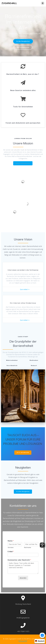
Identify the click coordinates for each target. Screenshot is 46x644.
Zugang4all (9, 3)
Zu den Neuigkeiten (23, 41)
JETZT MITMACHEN (23, 453)
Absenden (23, 578)
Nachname (28, 547)
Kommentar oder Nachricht (19, 560)
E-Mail (11, 551)
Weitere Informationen (23, 163)
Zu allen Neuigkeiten (23, 492)
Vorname (11, 547)
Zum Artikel (24, 289)
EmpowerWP (23, 641)
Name (11, 541)
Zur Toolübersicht (23, 47)
